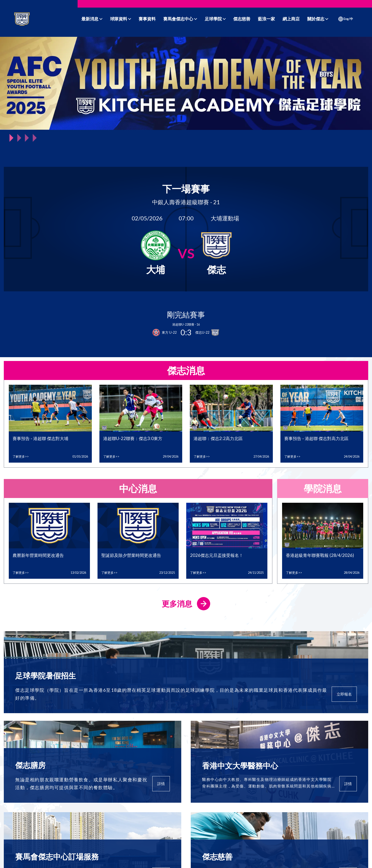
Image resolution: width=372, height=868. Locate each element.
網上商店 (291, 19)
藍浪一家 (266, 19)
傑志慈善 (242, 19)
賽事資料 (147, 19)
